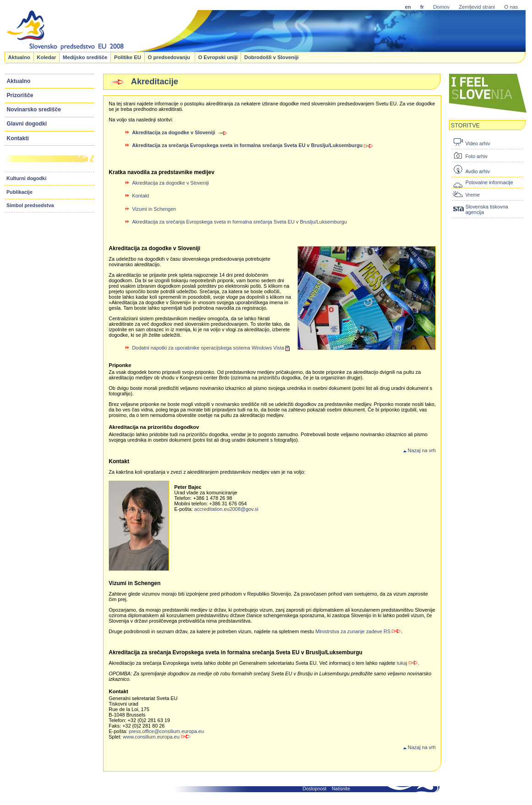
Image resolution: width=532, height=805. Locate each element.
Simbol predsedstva (30, 205)
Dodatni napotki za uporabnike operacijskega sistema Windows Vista (211, 348)
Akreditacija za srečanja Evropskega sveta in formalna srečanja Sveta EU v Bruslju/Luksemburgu (252, 145)
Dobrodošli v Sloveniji (271, 57)
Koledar (46, 57)
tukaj (407, 663)
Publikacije (19, 192)
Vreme (472, 195)
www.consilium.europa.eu (156, 737)
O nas (511, 7)
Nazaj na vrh (420, 450)
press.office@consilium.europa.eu (166, 731)
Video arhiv (477, 143)
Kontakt (140, 196)
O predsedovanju (169, 57)
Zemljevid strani (477, 7)
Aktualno (19, 57)
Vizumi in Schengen (154, 209)
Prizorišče (20, 95)
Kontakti (18, 138)
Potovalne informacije (489, 182)
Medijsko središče (85, 57)
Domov (441, 7)
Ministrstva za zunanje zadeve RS (358, 631)
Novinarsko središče (34, 110)
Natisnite (341, 789)
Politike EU (128, 57)
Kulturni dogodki (26, 178)
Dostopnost (314, 789)
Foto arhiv (476, 156)
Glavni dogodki (27, 124)
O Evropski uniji (218, 57)
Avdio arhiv (477, 171)
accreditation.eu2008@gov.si (226, 509)
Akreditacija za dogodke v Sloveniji (170, 183)
